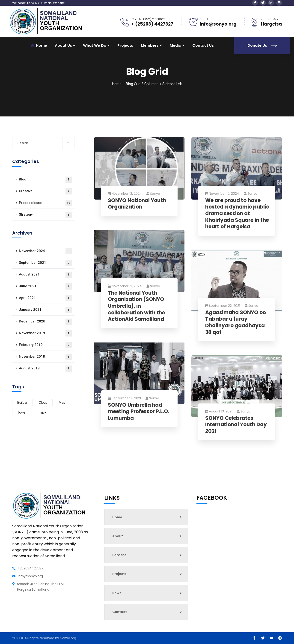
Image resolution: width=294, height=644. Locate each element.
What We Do (95, 45)
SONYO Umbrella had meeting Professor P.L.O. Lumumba (139, 412)
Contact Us (203, 45)
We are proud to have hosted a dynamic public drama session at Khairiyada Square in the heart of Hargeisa (237, 214)
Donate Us (262, 45)
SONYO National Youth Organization (137, 204)
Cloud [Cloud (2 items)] (43, 403)
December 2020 (45, 322)
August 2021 (45, 275)
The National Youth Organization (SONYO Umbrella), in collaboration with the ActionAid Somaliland (137, 306)
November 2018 (45, 357)
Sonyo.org (68, 638)
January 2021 (45, 310)
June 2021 (45, 286)
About (147, 536)
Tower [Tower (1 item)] (22, 412)
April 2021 (45, 298)
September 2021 (45, 263)
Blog (45, 180)
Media (175, 45)
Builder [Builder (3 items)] (22, 403)
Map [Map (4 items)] (62, 403)
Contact (147, 612)
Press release (45, 203)
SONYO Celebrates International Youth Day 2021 (236, 425)
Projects (125, 45)
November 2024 (45, 251)
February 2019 (45, 345)
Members (150, 45)
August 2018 (45, 369)
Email (204, 19)
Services (147, 555)
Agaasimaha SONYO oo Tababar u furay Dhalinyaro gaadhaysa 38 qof (236, 322)
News (147, 593)
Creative (45, 191)
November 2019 (45, 333)
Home (117, 84)
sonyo (153, 194)
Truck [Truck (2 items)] (42, 412)
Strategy (45, 215)
